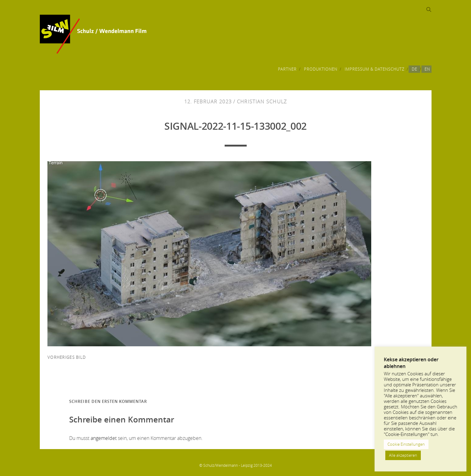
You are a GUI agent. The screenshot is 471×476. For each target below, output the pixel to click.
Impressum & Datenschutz (375, 69)
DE (414, 69)
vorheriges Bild (67, 357)
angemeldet (104, 438)
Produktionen (321, 69)
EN (427, 69)
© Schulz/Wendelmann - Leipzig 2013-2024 (235, 465)
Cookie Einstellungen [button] (406, 444)
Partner (287, 69)
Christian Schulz (262, 102)
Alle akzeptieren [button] (403, 455)
